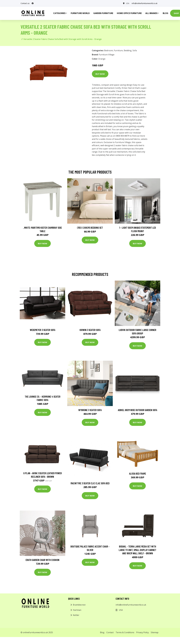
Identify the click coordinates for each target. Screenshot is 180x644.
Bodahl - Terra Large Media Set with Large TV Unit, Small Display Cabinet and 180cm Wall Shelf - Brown (137, 550)
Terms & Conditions (125, 632)
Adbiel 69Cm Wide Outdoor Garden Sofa (137, 410)
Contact (110, 632)
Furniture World (80, 13)
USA (128, 3)
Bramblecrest (79, 605)
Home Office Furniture (129, 13)
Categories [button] (59, 13)
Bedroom (108, 50)
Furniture (118, 50)
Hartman (77, 610)
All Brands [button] (151, 13)
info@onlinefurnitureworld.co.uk (145, 3)
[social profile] (33, 3)
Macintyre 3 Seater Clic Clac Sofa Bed (90, 483)
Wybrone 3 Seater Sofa (90, 410)
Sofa (135, 50)
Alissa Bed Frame (138, 474)
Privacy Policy (142, 632)
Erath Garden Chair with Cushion (42, 560)
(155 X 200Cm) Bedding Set (90, 228)
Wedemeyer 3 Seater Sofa (43, 330)
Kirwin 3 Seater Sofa (90, 330)
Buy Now (100, 74)
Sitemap (155, 632)
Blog (165, 13)
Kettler (76, 615)
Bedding (128, 50)
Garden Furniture (103, 13)
